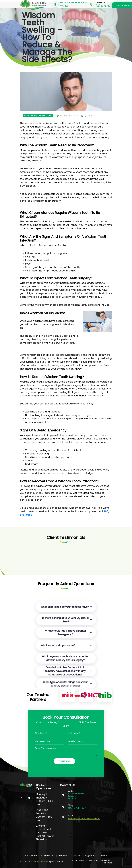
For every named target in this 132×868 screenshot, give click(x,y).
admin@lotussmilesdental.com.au (84, 819)
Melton (104, 856)
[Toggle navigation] (87, 7)
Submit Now (64, 761)
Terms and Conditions (101, 861)
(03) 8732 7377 (77, 808)
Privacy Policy (79, 861)
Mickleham (49, 856)
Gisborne (63, 856)
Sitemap (108, 863)
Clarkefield (76, 856)
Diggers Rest (91, 856)
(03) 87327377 (69, 722)
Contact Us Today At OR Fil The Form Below (66, 724)
